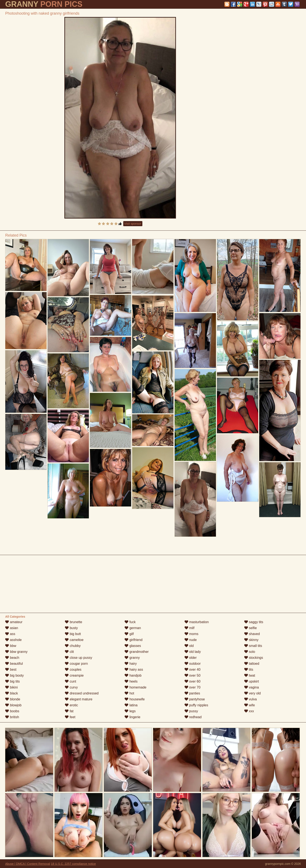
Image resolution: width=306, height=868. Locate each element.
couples (73, 670)
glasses (133, 646)
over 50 (193, 675)
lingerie (132, 717)
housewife (135, 699)
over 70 (193, 687)
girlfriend (133, 640)
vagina (252, 687)
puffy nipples (196, 705)
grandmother (137, 652)
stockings (254, 658)
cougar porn (76, 664)
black (11, 693)
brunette (73, 622)
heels (131, 681)
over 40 (193, 670)
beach (12, 658)
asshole (13, 640)
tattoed (252, 664)
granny (132, 658)
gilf (129, 634)
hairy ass (134, 670)
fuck (130, 622)
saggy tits (254, 622)
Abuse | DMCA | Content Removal (28, 864)
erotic (71, 705)
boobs (12, 711)
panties (192, 693)
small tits (253, 646)
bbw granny (16, 652)
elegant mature (79, 699)
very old (252, 693)
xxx (249, 711)
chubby (73, 646)
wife (250, 705)
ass (10, 634)
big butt (73, 634)
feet (70, 717)
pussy (191, 711)
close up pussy (78, 658)
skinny (251, 640)
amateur (14, 622)
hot (129, 693)
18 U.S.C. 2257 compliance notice (73, 864)
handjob (133, 675)
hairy (131, 664)
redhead (193, 717)
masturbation (197, 622)
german (133, 628)
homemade (135, 687)
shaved (252, 634)
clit (69, 652)
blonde (13, 699)
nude (191, 640)
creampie (74, 675)
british (12, 717)
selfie (251, 628)
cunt (70, 681)
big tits (12, 681)
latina (131, 705)
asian (12, 628)
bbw (11, 646)
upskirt (252, 681)
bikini (11, 687)
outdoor (193, 664)
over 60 (193, 681)
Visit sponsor (133, 224)
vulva (251, 699)
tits (249, 670)
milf (189, 628)
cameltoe (74, 640)
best (11, 670)
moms (191, 634)
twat (250, 675)
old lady (193, 652)
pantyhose (195, 699)
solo (250, 652)
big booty (14, 675)
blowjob (13, 705)
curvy (71, 687)
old (189, 646)
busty (71, 628)
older (191, 658)
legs (130, 711)
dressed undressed (82, 693)
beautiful (14, 664)
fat (69, 711)
